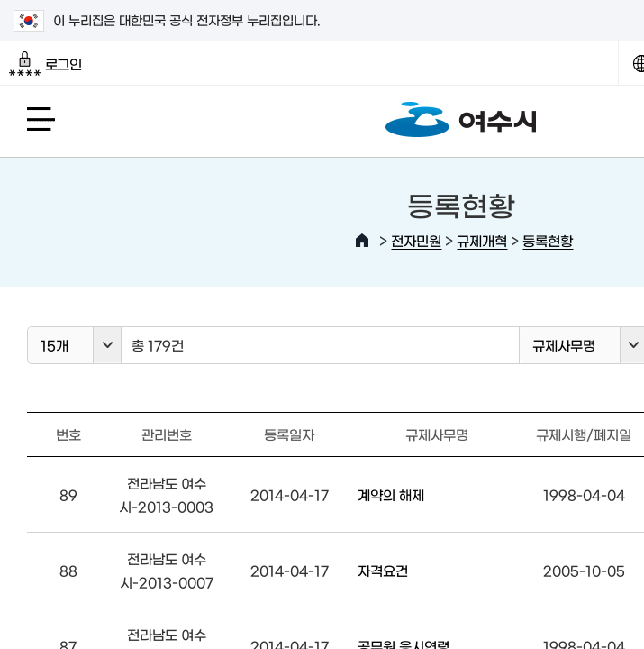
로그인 (45, 64)
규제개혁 (482, 240)
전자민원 (416, 240)
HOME (362, 241)
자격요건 (383, 570)
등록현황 (548, 240)
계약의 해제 (391, 494)
